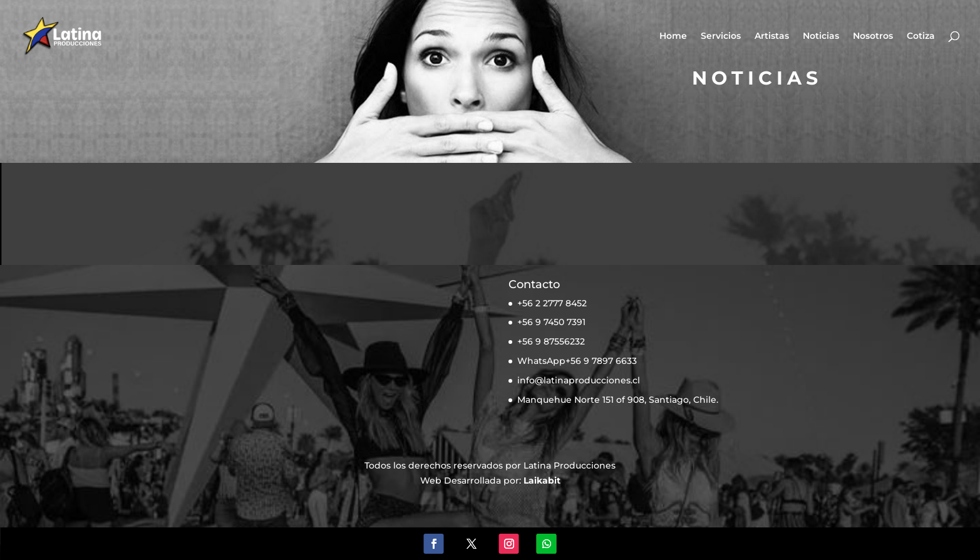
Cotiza (921, 36)
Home (673, 36)
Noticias (821, 36)
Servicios (721, 36)
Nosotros (873, 36)
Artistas (772, 36)
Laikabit (542, 480)
